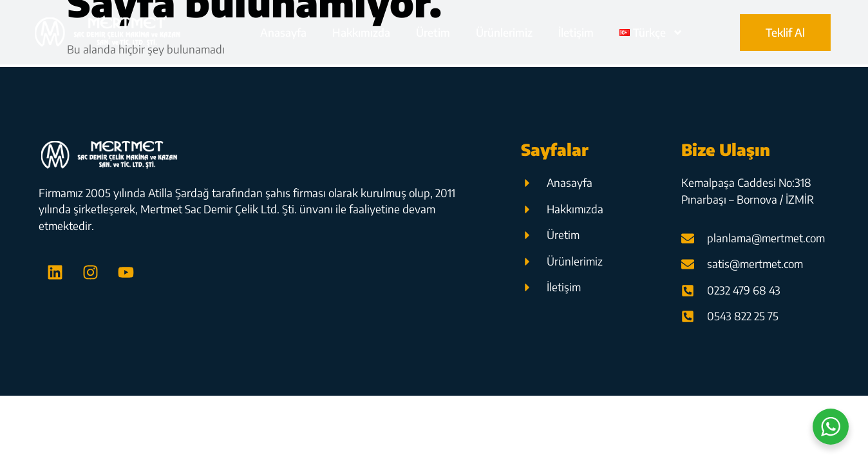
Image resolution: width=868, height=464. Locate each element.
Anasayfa (283, 32)
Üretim (433, 32)
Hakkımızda (361, 32)
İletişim (576, 32)
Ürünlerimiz (504, 32)
